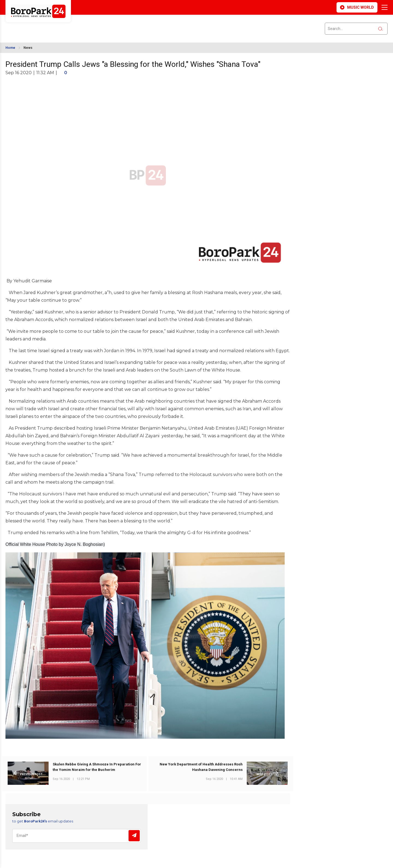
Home (10, 48)
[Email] (77, 836)
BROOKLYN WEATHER (55, 25)
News (28, 48)
